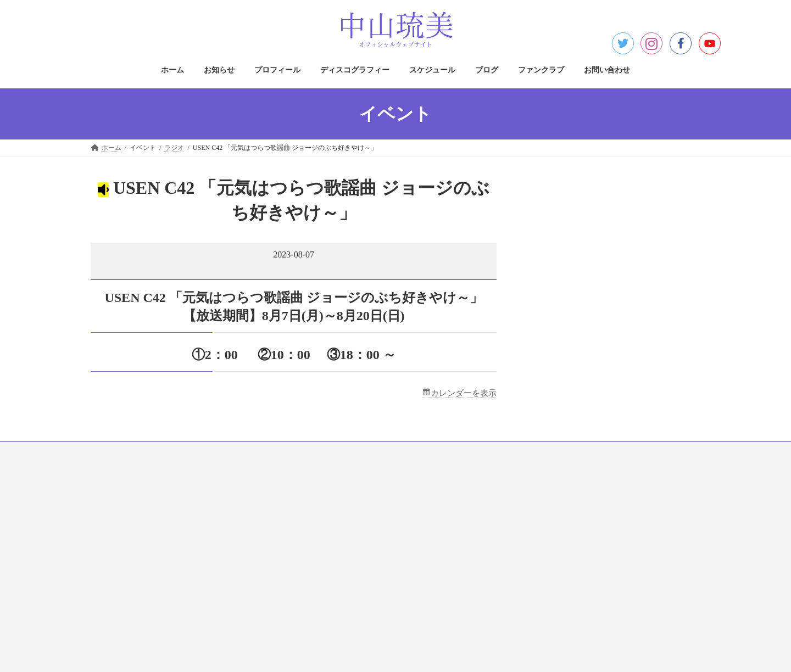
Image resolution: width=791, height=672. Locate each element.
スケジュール (354, 452)
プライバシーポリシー (339, 498)
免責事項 (319, 536)
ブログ (405, 452)
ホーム (111, 452)
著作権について (329, 517)
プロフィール (211, 452)
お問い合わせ (519, 452)
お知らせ (156, 452)
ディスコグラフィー (282, 452)
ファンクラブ (457, 452)
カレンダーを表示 (461, 393)
